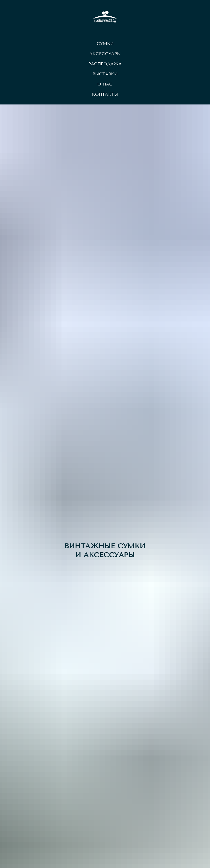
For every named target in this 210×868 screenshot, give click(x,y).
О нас (105, 84)
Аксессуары (105, 54)
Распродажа (105, 64)
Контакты (105, 94)
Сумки (105, 44)
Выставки (105, 74)
